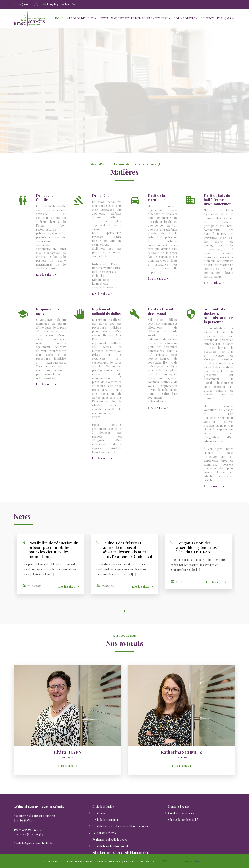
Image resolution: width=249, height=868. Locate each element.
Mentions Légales (179, 806)
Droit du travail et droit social (162, 311)
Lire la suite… (46, 275)
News (104, 18)
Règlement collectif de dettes (106, 311)
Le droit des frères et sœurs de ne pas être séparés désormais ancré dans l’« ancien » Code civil (127, 550)
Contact (207, 18)
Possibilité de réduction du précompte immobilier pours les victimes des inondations (53, 550)
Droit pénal (101, 196)
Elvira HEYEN (68, 752)
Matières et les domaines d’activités (139, 18)
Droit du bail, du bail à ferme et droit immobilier (217, 200)
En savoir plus (190, 861)
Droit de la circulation (157, 198)
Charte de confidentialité (183, 820)
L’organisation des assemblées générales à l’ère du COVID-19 (198, 547)
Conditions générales (181, 813)
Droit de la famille (45, 198)
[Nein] (244, 861)
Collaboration (186, 18)
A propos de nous (80, 18)
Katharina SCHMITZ (181, 752)
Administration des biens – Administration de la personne (219, 316)
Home (59, 18)
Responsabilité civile (48, 311)
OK (165, 861)
